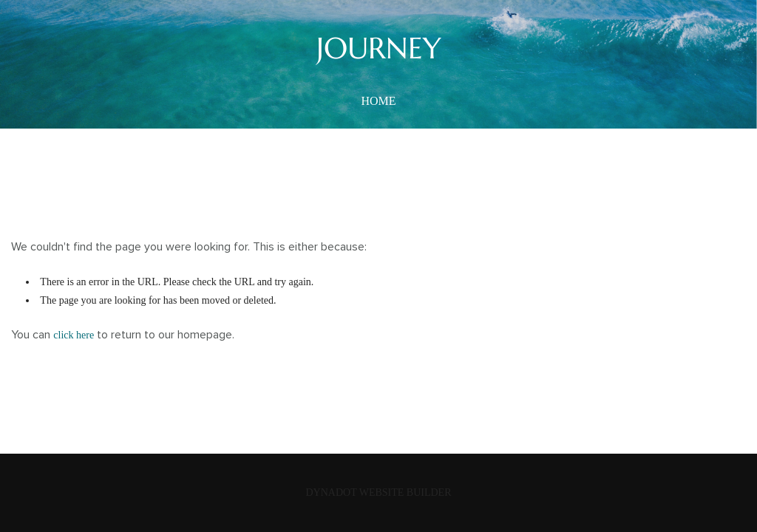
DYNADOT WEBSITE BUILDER (378, 492)
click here (74, 335)
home (378, 101)
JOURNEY (379, 48)
